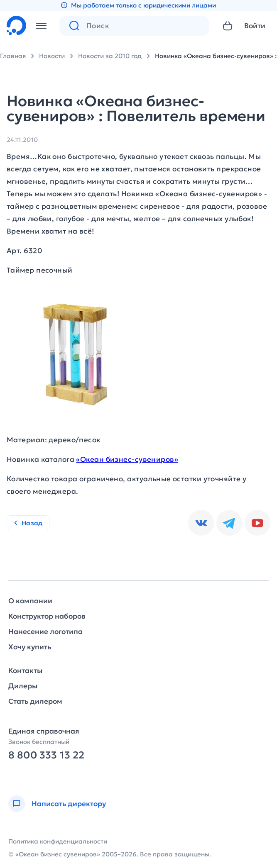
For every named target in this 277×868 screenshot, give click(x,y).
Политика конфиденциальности (58, 841)
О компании (30, 601)
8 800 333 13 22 (46, 755)
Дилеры (23, 686)
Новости (52, 56)
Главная (13, 56)
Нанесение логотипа (45, 632)
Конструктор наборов (47, 616)
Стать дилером (35, 701)
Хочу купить (30, 647)
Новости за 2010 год (110, 56)
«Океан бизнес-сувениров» (127, 459)
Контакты (25, 671)
